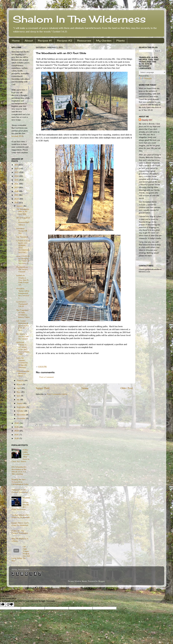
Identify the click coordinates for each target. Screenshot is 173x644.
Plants (120, 41)
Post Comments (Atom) (57, 394)
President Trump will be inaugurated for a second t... (23, 293)
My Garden (104, 41)
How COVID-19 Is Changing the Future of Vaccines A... (23, 260)
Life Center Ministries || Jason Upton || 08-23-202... (23, 326)
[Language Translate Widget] (152, 72)
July (19, 400)
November (21, 415)
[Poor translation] (10, 604)
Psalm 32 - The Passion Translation (20, 532)
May (19, 392)
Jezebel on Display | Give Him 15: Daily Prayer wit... (23, 280)
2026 (17, 438)
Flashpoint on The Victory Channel (22, 269)
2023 (17, 427)
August (20, 403)
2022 (17, 423)
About (29, 41)
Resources (84, 41)
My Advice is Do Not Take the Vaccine (23, 336)
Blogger (101, 581)
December (21, 418)
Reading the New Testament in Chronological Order (20, 482)
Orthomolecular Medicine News (23, 374)
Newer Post (43, 388)
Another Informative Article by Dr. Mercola (21, 516)
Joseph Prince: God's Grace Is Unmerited (20, 524)
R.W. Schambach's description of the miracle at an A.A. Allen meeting (19, 470)
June (19, 396)
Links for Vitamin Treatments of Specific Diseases (22, 363)
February (21, 380)
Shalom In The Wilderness (79, 19)
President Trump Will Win (22, 231)
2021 (17, 203)
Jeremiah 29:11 (17, 136)
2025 (17, 435)
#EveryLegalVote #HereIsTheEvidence (23, 221)
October (21, 411)
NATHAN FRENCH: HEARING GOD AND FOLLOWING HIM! (23, 348)
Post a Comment (46, 377)
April (19, 388)
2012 (17, 169)
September (22, 407)
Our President (22, 237)
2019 (17, 195)
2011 (16, 165)
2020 (17, 199)
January (20, 206)
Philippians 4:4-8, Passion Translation (20, 491)
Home (16, 41)
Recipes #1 (45, 41)
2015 (17, 180)
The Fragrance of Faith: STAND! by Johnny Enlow (23, 314)
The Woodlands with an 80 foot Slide (23, 212)
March (20, 384)
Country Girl (147, 120)
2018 (17, 191)
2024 (17, 431)
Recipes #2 (65, 41)
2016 (17, 184)
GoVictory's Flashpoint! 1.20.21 (22, 304)
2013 (17, 172)
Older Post (127, 388)
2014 (17, 176)
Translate (145, 78)
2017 (17, 187)
